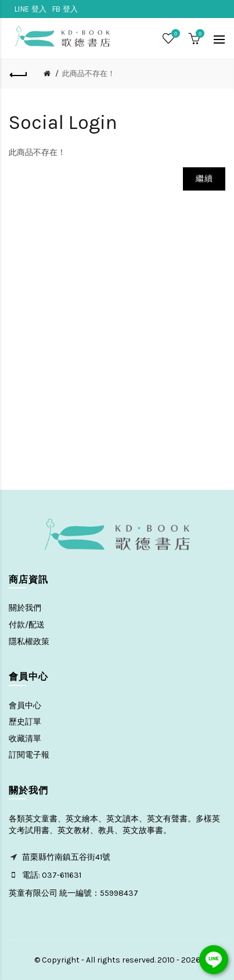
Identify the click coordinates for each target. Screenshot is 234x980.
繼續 (204, 179)
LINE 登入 (30, 9)
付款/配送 (27, 625)
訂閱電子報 (29, 755)
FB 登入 (65, 9)
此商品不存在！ (89, 73)
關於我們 (25, 608)
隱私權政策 (29, 642)
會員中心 (25, 706)
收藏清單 (25, 739)
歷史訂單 (25, 722)
